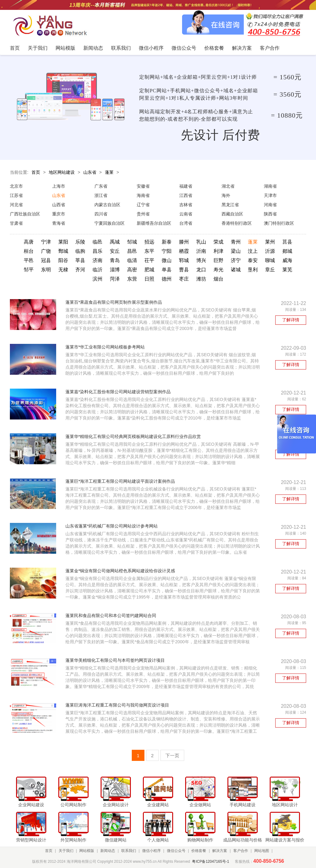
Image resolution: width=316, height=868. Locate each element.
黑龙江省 (230, 205)
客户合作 (241, 851)
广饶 (46, 251)
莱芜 (287, 270)
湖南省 (270, 186)
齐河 (80, 270)
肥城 (149, 270)
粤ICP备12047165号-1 (210, 862)
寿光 (218, 270)
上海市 (59, 186)
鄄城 (63, 251)
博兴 (201, 260)
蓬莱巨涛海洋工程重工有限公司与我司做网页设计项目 (117, 705)
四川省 (101, 214)
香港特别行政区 (237, 223)
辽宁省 (143, 205)
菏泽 (115, 279)
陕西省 (270, 214)
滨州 (98, 279)
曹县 (184, 270)
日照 (149, 279)
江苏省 (16, 195)
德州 (167, 279)
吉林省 (186, 205)
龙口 (201, 270)
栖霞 (184, 251)
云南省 (186, 214)
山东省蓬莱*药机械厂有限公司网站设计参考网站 (112, 526)
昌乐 (98, 251)
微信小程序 (152, 851)
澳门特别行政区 (279, 223)
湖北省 (228, 186)
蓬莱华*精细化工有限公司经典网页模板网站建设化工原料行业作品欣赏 (133, 436)
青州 (236, 242)
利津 (218, 251)
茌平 (149, 260)
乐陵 (80, 242)
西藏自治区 (232, 214)
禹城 (115, 242)
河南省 (270, 205)
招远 (149, 242)
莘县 (80, 260)
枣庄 (184, 279)
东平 (149, 251)
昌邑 (132, 251)
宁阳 (167, 251)
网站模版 (87, 851)
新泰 (167, 242)
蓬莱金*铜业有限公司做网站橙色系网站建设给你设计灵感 (120, 571)
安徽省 (143, 186)
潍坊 (201, 279)
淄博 (115, 270)
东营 (132, 279)
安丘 (115, 251)
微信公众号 (176, 851)
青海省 (59, 223)
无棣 (63, 270)
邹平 (29, 270)
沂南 (201, 251)
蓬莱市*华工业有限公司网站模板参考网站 (105, 347)
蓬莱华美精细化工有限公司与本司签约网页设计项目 (115, 660)
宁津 (46, 242)
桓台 (29, 251)
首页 (36, 172)
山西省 (59, 205)
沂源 (270, 251)
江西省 (186, 195)
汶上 (253, 251)
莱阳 (63, 242)
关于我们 (66, 851)
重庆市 (59, 214)
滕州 (184, 242)
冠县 (46, 260)
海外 (226, 195)
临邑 (98, 242)
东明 (46, 270)
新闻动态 (108, 851)
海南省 (143, 195)
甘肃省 (16, 223)
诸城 (236, 270)
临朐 (80, 251)
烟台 (218, 279)
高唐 (29, 242)
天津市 (270, 195)
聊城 (270, 260)
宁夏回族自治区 (110, 223)
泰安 (253, 260)
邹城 (132, 242)
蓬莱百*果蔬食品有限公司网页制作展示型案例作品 (114, 302)
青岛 (115, 260)
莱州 (270, 242)
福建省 (186, 186)
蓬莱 (109, 172)
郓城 (184, 260)
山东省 (90, 172)
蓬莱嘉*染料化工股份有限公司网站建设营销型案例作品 (118, 392)
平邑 (29, 260)
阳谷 (63, 260)
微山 (167, 260)
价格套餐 (199, 851)
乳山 (201, 242)
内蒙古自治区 (107, 205)
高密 (132, 270)
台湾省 (186, 223)
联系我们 (129, 851)
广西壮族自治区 (25, 214)
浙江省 (101, 195)
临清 (132, 260)
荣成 (218, 242)
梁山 (236, 251)
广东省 (101, 186)
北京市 (16, 186)
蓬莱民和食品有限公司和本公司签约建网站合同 (111, 616)
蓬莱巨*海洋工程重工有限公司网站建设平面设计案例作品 (120, 481)
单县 (167, 270)
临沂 (98, 270)
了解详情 (291, 320)
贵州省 (143, 214)
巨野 (218, 260)
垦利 (253, 270)
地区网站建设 (62, 172)
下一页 (172, 755)
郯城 (287, 251)
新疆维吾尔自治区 (154, 223)
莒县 (287, 242)
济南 (98, 260)
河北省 (16, 205)
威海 (287, 260)
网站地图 (262, 851)
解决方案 (220, 851)
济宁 (236, 260)
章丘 (270, 270)
